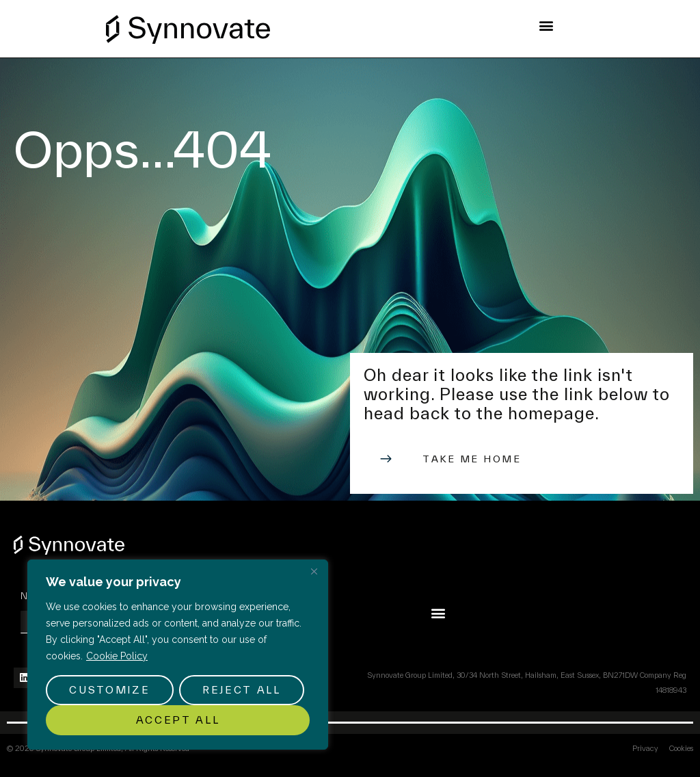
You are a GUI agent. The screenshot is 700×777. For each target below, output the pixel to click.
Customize (109, 690)
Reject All (242, 690)
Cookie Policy (117, 656)
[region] (178, 655)
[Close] (314, 571)
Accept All (178, 720)
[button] (547, 25)
